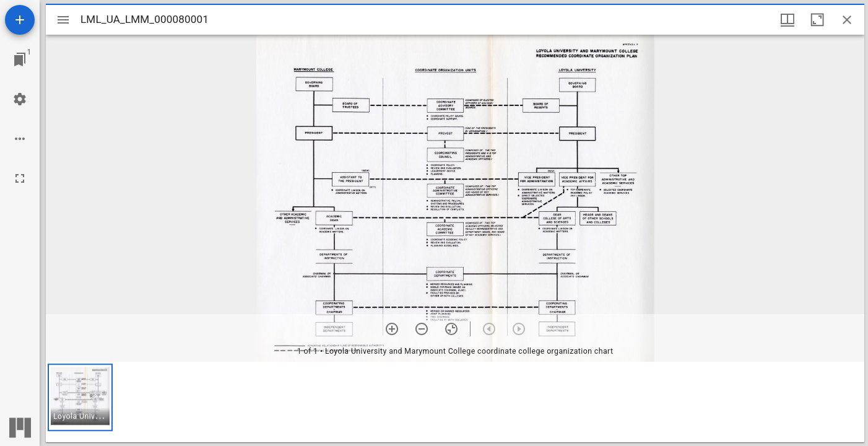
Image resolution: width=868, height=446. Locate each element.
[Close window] (847, 20)
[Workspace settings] (20, 99)
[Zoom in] (392, 329)
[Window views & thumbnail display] (788, 20)
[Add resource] (20, 20)
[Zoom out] (422, 329)
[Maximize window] (817, 20)
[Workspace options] (20, 139)
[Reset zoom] (451, 329)
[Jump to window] (20, 59)
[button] (80, 397)
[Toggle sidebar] (63, 20)
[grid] (455, 402)
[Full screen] (20, 178)
